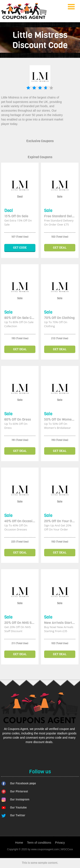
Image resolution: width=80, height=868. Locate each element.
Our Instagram (20, 799)
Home (19, 843)
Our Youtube (18, 808)
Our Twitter (18, 815)
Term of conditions (39, 843)
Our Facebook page (23, 783)
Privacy (60, 843)
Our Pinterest (19, 791)
